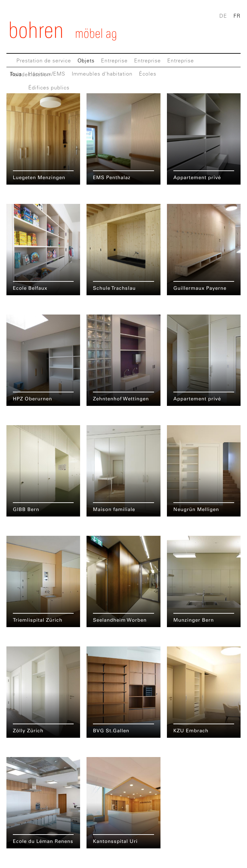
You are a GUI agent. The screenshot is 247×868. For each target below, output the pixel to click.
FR (237, 16)
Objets (86, 60)
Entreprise (114, 60)
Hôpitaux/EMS (47, 74)
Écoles (148, 74)
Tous (16, 74)
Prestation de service (44, 60)
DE (223, 16)
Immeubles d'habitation (102, 74)
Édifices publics (49, 87)
